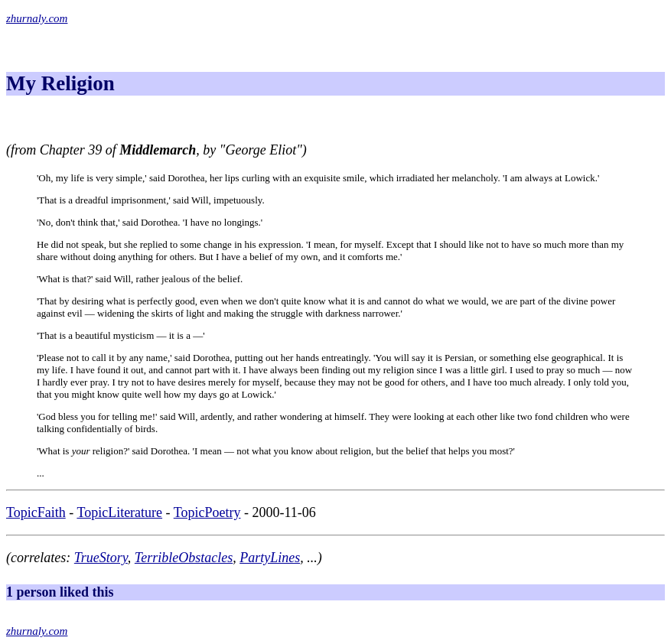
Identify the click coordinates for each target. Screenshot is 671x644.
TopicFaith (36, 512)
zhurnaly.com (37, 18)
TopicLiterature (119, 512)
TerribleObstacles (184, 558)
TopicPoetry (207, 512)
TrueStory (101, 558)
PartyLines (270, 558)
